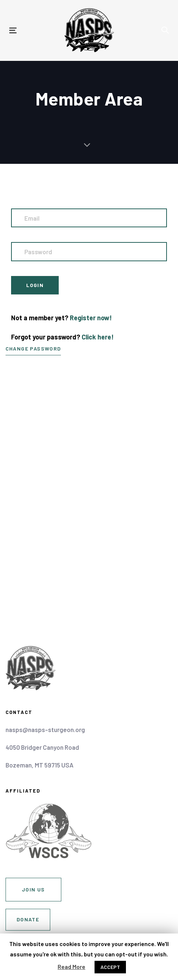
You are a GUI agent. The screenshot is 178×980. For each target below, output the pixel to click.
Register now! (91, 318)
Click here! (98, 337)
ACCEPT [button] (110, 967)
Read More (71, 967)
